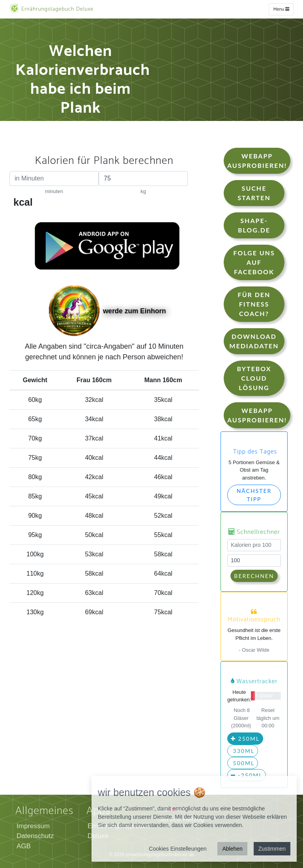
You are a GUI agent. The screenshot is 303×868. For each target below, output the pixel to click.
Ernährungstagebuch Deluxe (51, 9)
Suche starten (254, 193)
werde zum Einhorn (107, 312)
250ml (245, 739)
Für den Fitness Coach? (254, 304)
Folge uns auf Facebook (254, 262)
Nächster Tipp (254, 495)
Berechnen (254, 576)
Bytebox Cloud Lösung (254, 378)
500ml (243, 763)
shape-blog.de (254, 225)
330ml (243, 751)
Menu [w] (281, 9)
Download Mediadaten (254, 341)
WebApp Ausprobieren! (257, 161)
